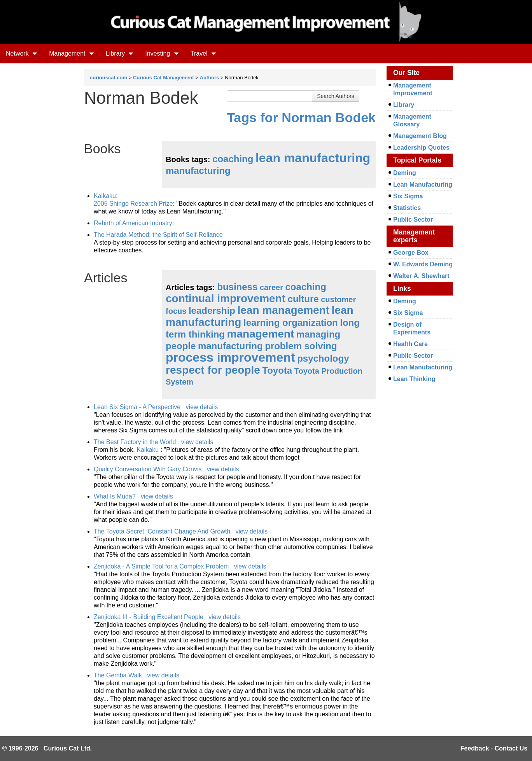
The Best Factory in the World (135, 442)
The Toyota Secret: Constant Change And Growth (162, 531)
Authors (210, 78)
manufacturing (198, 171)
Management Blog (420, 136)
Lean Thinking (414, 379)
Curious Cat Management (164, 78)
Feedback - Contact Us (494, 748)
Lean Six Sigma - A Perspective (137, 407)
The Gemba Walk (118, 675)
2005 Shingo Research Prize (133, 204)
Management (72, 53)
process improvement (230, 357)
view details (202, 407)
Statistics (407, 208)
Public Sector (413, 220)
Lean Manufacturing (423, 185)
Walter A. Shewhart (421, 276)
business (237, 287)
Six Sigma (408, 196)
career (271, 287)
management (261, 334)
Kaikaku (148, 450)
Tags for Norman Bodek (301, 117)
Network (22, 53)
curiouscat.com (108, 78)
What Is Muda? (115, 496)
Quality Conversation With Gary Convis (148, 469)
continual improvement (226, 298)
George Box (411, 253)
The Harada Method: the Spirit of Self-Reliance (158, 235)
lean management (284, 310)
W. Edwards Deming (423, 264)
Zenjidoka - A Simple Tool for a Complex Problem (161, 566)
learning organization (291, 323)
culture (303, 299)
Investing (162, 53)
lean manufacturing (313, 158)
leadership (212, 311)
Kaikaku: (106, 196)
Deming (405, 173)
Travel (203, 53)
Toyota (277, 370)
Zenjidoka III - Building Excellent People (149, 617)
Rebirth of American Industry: (134, 223)
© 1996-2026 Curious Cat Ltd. (47, 748)
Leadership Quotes (421, 148)
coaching (233, 159)
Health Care (410, 344)
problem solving (301, 346)
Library (120, 53)
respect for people (213, 370)
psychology (323, 358)
